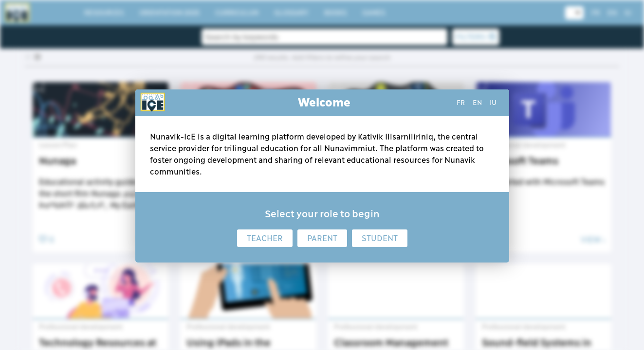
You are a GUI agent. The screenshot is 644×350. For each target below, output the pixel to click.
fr (461, 103)
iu (493, 103)
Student (380, 238)
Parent (322, 238)
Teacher (265, 238)
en (477, 103)
